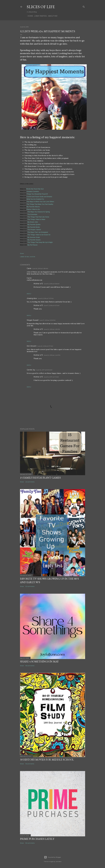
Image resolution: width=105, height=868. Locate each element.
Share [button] (22, 253)
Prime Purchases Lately (37, 839)
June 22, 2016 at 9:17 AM (45, 346)
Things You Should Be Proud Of (37, 194)
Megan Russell (33, 320)
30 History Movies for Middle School (47, 760)
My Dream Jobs (33, 222)
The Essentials (32, 214)
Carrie (29, 268)
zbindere (59, 861)
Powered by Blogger (53, 857)
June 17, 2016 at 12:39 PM (47, 320)
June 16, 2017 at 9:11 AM (51, 377)
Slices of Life (41, 7)
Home (29, 16)
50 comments (30, 843)
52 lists (27, 257)
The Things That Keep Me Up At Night (40, 242)
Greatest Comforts (33, 191)
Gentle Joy (31, 370)
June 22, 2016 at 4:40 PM (52, 355)
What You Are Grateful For (35, 199)
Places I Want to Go (33, 209)
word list (32, 257)
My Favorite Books (34, 227)
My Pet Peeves (32, 245)
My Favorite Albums (33, 207)
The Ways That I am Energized (38, 232)
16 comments (30, 764)
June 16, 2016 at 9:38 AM (40, 268)
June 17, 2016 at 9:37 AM (52, 305)
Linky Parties (40, 16)
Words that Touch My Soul (35, 189)
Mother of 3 (38, 284)
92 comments (30, 586)
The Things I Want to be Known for (39, 235)
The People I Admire (34, 230)
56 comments (30, 666)
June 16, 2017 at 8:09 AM (44, 370)
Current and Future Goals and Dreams (39, 197)
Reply (29, 294)
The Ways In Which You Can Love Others (40, 202)
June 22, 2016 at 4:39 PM (52, 329)
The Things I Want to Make (36, 219)
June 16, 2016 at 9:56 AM (52, 284)
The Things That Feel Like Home (38, 217)
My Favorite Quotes (34, 224)
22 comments (30, 482)
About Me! (52, 16)
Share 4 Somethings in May (39, 661)
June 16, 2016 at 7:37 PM (46, 298)
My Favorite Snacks (34, 240)
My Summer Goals (34, 237)
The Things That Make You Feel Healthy (40, 204)
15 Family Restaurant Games (40, 478)
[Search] (84, 6)
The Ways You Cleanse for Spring (39, 212)
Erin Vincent (32, 346)
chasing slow (32, 298)
